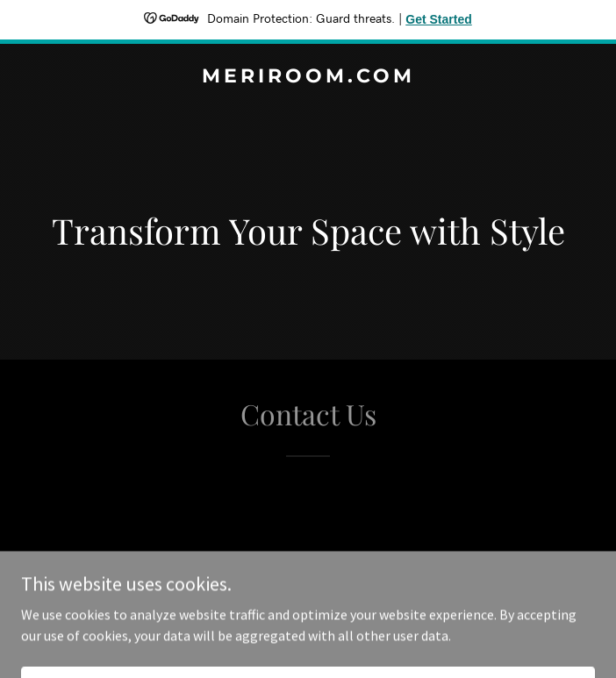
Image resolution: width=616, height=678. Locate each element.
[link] (308, 77)
